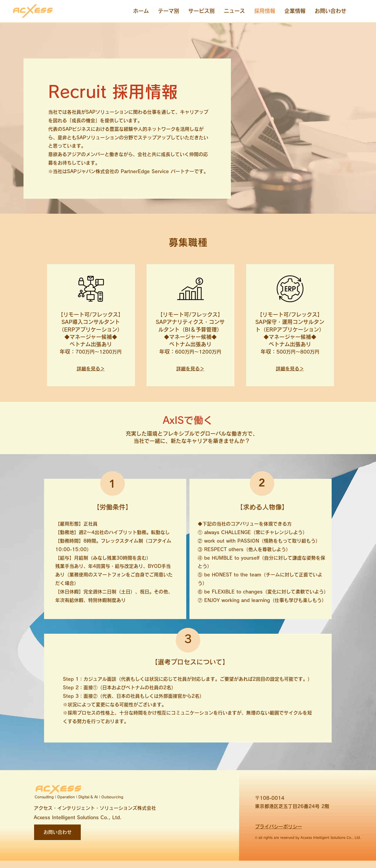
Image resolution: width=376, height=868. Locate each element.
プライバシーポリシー (278, 827)
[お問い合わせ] (57, 832)
